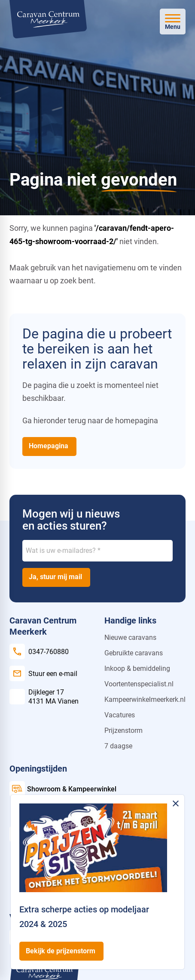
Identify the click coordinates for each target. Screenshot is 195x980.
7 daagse (118, 746)
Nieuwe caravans (130, 637)
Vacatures (120, 715)
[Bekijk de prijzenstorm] (61, 951)
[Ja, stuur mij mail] (56, 577)
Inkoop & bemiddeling (137, 668)
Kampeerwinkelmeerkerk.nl (145, 699)
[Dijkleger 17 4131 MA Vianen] (44, 697)
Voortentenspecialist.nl (139, 684)
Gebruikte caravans (134, 653)
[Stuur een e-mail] (43, 673)
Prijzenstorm (123, 730)
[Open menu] (173, 22)
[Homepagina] (49, 447)
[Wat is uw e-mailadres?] (97, 551)
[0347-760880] (39, 651)
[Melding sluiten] (176, 803)
